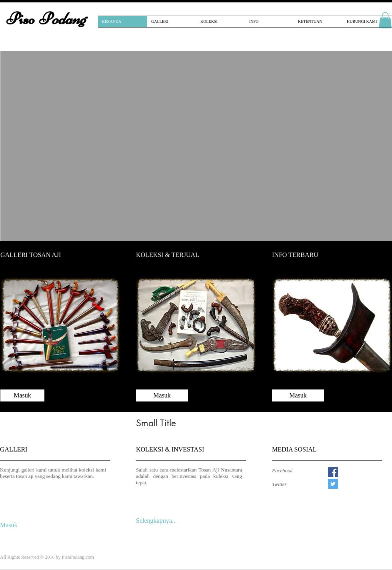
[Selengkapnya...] (159, 521)
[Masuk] (22, 395)
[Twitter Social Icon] (333, 484)
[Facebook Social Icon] (333, 472)
